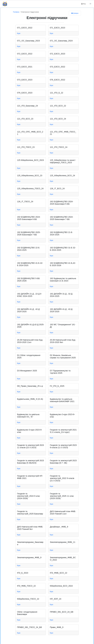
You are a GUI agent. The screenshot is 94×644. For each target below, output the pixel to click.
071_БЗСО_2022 (25, 28)
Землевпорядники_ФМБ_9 (29, 557)
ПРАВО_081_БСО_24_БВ (62, 612)
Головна (16, 12)
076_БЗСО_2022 (57, 80)
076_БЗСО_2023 (25, 93)
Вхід (83, 4)
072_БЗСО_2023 (57, 54)
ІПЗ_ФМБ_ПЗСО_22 (26, 586)
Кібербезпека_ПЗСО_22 (28, 599)
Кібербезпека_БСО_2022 (61, 586)
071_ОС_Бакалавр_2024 (61, 41)
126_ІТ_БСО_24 (57, 189)
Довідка (75, 13)
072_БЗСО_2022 (25, 54)
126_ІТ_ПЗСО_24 (25, 202)
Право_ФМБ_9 (57, 627)
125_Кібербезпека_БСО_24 (62, 176)
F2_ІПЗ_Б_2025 (57, 386)
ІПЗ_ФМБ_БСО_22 (59, 573)
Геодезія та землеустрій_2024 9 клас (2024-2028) (29, 496)
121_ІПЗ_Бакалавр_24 (27, 106)
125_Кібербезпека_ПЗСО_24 (30, 189)
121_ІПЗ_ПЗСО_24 (59, 147)
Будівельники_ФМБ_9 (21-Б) (30, 399)
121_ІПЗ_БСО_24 (58, 119)
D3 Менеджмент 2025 (27, 371)
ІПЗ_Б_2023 (23, 573)
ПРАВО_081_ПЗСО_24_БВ (29, 627)
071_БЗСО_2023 (57, 28)
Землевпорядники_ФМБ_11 (63, 542)
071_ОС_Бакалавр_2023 (28, 41)
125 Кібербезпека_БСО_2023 (30, 160)
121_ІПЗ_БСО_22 (58, 106)
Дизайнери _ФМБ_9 (59, 527)
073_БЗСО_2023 (25, 80)
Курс (19, 33)
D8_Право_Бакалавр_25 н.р (30, 386)
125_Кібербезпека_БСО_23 (30, 176)
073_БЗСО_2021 (25, 67)
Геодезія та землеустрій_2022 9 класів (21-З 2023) (62, 478)
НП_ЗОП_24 (56, 599)
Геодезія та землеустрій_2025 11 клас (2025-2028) (62, 496)
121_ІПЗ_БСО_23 (25, 119)
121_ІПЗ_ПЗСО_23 (26, 147)
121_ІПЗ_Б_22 (56, 93)
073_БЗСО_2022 (57, 67)
